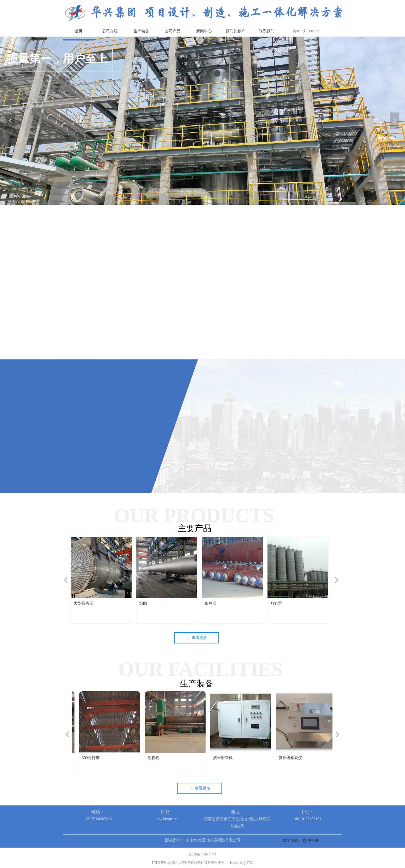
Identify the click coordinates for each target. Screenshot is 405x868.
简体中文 (300, 31)
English (314, 31)
